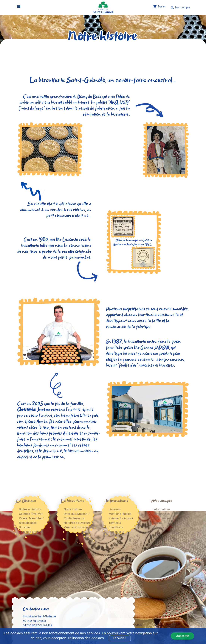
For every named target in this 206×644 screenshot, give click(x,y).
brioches (147, 366)
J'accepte (182, 636)
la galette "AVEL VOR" (110, 103)
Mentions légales (120, 514)
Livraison (115, 509)
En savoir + (120, 638)
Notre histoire (73, 509)
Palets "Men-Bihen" (32, 518)
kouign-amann (170, 360)
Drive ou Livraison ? (77, 514)
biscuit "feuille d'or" (122, 366)
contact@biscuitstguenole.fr (90, 583)
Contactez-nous (74, 518)
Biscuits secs (28, 523)
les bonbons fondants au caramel (57, 443)
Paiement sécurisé (121, 518)
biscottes (167, 366)
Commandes (162, 518)
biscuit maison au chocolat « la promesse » (58, 454)
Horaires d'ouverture (77, 523)
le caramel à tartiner (72, 440)
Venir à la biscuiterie (77, 527)
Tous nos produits (31, 532)
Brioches (25, 527)
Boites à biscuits (30, 509)
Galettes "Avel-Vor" (31, 514)
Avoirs (158, 523)
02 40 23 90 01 (100, 570)
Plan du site (116, 532)
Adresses (160, 527)
